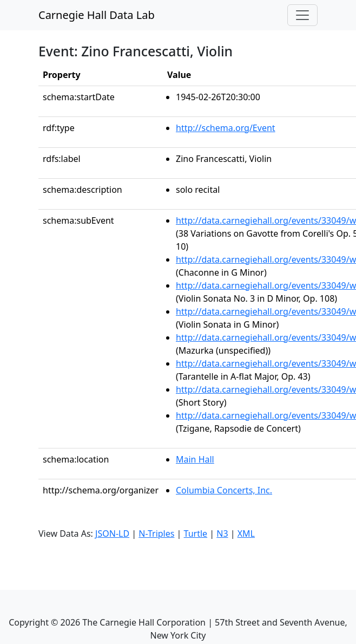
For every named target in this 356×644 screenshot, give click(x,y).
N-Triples (156, 534)
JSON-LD (112, 534)
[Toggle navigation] (302, 15)
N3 (222, 534)
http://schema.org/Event (226, 128)
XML (246, 534)
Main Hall (195, 459)
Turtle (196, 534)
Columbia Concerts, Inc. (224, 490)
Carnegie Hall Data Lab (97, 15)
